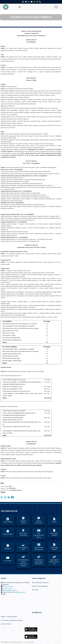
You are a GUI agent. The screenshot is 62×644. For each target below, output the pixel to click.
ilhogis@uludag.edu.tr (19, 592)
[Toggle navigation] (56, 7)
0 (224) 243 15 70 (8, 586)
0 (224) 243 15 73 (8, 588)
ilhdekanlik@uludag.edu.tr (10, 590)
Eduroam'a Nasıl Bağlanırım (40, 586)
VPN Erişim (35, 590)
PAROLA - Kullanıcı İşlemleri (9, 617)
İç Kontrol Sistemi (6, 624)
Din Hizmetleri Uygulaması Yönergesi (12, 620)
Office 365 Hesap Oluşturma (40, 583)
